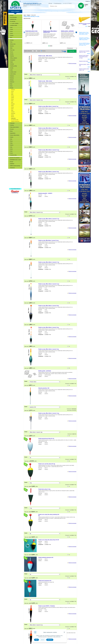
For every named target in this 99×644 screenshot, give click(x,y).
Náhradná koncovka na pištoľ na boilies (85, 24)
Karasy (12, 107)
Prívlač (12, 172)
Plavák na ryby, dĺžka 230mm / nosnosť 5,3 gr (49, 150)
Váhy (11, 147)
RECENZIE (55, 11)
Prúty (11, 42)
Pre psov (12, 129)
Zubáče (13, 98)
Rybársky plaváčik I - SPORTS (45, 193)
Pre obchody (13, 21)
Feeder (12, 29)
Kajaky (12, 62)
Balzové (13, 117)
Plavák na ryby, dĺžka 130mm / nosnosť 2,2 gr (49, 284)
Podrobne (44, 51)
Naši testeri (13, 182)
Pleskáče (13, 104)
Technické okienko (68, 11)
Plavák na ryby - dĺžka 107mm (45, 56)
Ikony (35, 51)
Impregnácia (13, 60)
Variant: (26, 74)
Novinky (12, 15)
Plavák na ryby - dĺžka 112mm (45, 81)
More (11, 37)
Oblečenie (12, 82)
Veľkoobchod (26, 11)
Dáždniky (12, 56)
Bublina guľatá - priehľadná (67, 31)
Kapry (12, 93)
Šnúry (11, 141)
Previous (24, 32)
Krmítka (12, 68)
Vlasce (11, 153)
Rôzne (11, 131)
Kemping (12, 64)
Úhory (12, 101)
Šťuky (12, 94)
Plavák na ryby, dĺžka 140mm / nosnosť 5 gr (48, 106)
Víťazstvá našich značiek (15, 180)
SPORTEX (12, 164)
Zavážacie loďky (13, 155)
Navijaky (12, 40)
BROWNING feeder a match (16, 160)
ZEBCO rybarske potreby (15, 166)
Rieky (12, 110)
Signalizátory (13, 133)
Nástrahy (12, 78)
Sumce (12, 91)
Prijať (36, 640)
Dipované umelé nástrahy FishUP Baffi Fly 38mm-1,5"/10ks (84, 57)
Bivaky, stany (13, 44)
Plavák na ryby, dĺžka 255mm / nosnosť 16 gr (49, 172)
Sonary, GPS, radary (14, 170)
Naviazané (13, 113)
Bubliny (12, 115)
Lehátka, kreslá (13, 72)
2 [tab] (50, 46)
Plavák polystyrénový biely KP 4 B (46, 439)
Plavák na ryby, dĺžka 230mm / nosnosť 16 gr (49, 327)
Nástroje (12, 80)
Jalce (12, 102)
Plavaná (12, 35)
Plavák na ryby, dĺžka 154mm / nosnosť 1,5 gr (49, 413)
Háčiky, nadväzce (14, 58)
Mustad (12, 162)
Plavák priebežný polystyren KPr (46, 558)
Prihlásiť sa (88, 1)
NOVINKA (43, 11)
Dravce (12, 99)
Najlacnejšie (13, 118)
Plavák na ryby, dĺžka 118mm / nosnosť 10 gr (49, 349)
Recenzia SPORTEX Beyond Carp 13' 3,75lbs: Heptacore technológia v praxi (84, 44)
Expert (12, 109)
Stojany (12, 137)
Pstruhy (13, 96)
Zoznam (39, 51)
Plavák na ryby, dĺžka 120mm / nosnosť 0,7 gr (49, 219)
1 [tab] (49, 46)
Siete (11, 139)
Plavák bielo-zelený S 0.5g (31, 31)
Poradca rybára (77, 11)
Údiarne (12, 145)
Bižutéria (12, 46)
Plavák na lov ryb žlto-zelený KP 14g (47, 464)
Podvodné (13, 90)
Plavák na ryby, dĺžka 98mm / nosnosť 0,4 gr (49, 240)
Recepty (12, 184)
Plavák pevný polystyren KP (45, 581)
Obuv (11, 84)
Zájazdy (82, 11)
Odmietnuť (50, 640)
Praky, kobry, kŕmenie (14, 127)
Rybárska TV (61, 11)
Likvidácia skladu (14, 25)
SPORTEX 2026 (13, 19)
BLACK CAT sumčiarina (15, 158)
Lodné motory (13, 74)
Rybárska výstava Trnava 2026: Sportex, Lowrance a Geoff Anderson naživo (84, 33)
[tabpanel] (33, 32)
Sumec (12, 33)
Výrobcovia (12, 168)
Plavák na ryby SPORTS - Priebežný (47, 606)
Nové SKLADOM (13, 17)
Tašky (11, 143)
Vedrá (11, 151)
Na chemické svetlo (15, 120)
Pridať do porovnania (72, 63)
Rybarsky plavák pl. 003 (44, 388)
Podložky (12, 125)
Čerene (12, 52)
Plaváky (12, 88)
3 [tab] (52, 46)
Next (76, 32)
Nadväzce (12, 76)
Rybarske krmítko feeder (84, 61)
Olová (11, 86)
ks (69, 78)
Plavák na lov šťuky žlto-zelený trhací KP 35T (49, 540)
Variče (11, 149)
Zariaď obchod (32, 11)
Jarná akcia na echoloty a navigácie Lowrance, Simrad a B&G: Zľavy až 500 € (84, 39)
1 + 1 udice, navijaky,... (15, 23)
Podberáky (12, 123)
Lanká (11, 70)
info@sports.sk (58, 3)
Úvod (51, 3)
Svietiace (13, 112)
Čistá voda (12, 50)
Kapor (11, 27)
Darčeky (12, 54)
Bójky (11, 48)
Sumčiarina (13, 178)
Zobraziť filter (72, 51)
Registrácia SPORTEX (15, 186)
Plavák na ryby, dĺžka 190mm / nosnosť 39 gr (49, 306)
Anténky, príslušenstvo (15, 121)
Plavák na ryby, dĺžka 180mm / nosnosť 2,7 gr (49, 262)
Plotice (12, 106)
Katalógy (38, 11)
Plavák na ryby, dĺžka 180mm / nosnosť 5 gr (48, 128)
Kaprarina (12, 176)
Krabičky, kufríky (13, 66)
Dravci (11, 31)
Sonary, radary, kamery (15, 135)
